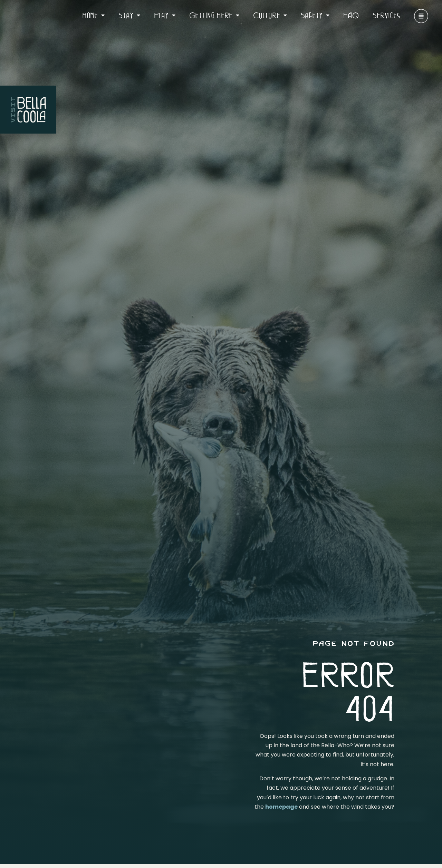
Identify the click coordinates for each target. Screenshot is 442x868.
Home (93, 15)
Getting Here (214, 15)
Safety (315, 15)
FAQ (351, 15)
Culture (270, 15)
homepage (281, 807)
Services (386, 15)
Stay (129, 15)
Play (165, 15)
